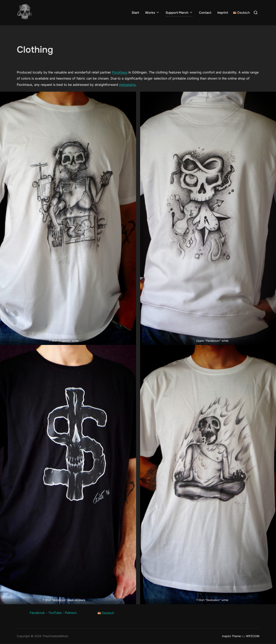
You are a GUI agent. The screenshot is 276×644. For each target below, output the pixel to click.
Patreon (71, 613)
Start (135, 13)
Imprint (223, 13)
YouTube (55, 613)
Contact (205, 13)
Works (152, 13)
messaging (127, 85)
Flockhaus (120, 72)
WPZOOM (253, 636)
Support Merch (179, 13)
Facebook (37, 613)
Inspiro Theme (231, 636)
